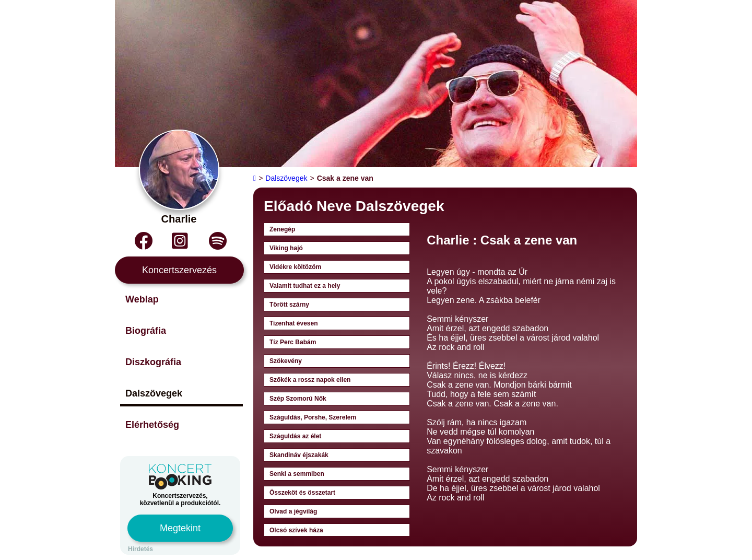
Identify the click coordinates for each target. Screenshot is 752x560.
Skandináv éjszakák (299, 455)
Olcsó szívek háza (296, 530)
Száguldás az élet (295, 436)
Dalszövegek (154, 393)
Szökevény (286, 361)
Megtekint (180, 528)
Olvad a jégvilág (293, 511)
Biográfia (146, 331)
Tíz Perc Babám (293, 342)
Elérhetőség (152, 425)
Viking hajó (286, 248)
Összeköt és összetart (302, 493)
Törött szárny (289, 305)
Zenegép (282, 229)
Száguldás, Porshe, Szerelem (313, 417)
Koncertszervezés (179, 270)
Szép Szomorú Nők (298, 399)
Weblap (142, 299)
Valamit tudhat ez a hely (305, 286)
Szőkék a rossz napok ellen (310, 380)
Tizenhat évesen (293, 323)
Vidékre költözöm (295, 267)
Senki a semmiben (297, 474)
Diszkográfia (153, 362)
